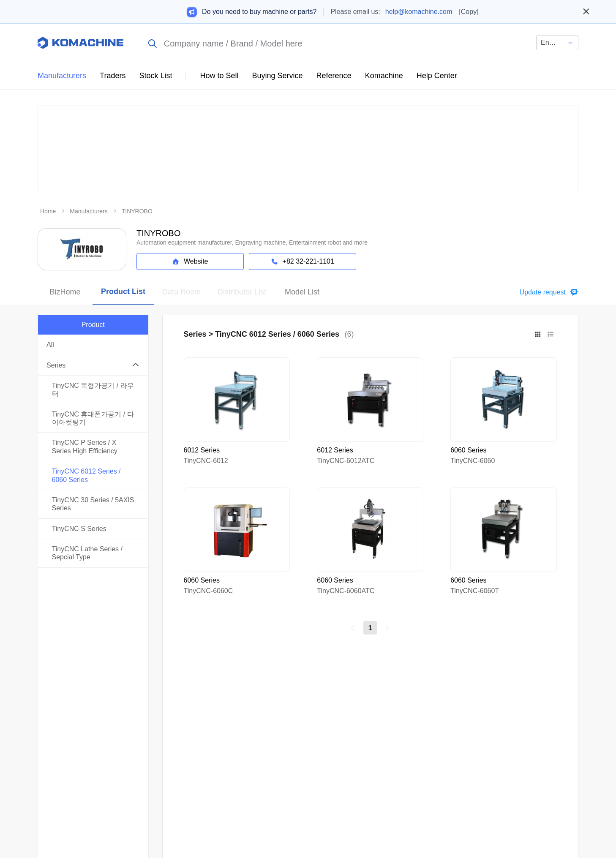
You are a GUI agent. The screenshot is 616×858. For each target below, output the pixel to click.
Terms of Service (472, 746)
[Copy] (469, 12)
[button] (547, 292)
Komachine (384, 76)
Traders (113, 76)
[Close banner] (586, 12)
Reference (334, 76)
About (407, 746)
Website (190, 261)
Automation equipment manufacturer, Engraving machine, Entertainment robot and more (252, 242)
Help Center (437, 76)
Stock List (155, 76)
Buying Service (278, 76)
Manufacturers (62, 76)
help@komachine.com (419, 12)
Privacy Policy (553, 746)
